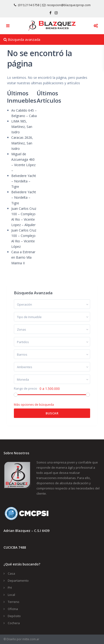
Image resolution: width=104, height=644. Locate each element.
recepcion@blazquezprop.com (69, 5)
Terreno (14, 602)
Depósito (14, 616)
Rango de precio (26, 389)
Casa (11, 573)
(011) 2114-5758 (29, 5)
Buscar (52, 413)
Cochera (14, 623)
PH (10, 588)
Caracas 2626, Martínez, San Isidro (22, 143)
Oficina (13, 609)
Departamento (18, 581)
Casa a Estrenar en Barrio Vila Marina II (23, 257)
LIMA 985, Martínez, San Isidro (22, 127)
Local (11, 595)
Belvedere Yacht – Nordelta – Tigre (24, 181)
